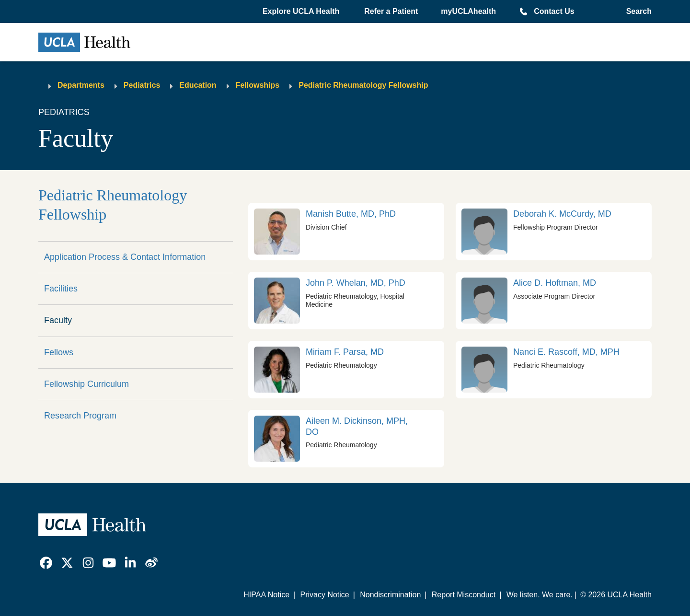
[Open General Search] (636, 12)
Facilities (61, 289)
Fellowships (258, 85)
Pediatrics (142, 85)
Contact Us (554, 11)
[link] (346, 232)
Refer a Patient (391, 11)
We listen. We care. (540, 595)
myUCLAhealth (468, 11)
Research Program (80, 416)
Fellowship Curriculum (86, 384)
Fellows (59, 352)
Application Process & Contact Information (125, 257)
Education (198, 85)
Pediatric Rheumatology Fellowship (363, 85)
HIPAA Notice (266, 595)
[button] (302, 12)
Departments (81, 85)
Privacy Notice (324, 595)
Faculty (58, 320)
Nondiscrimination (390, 595)
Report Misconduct (464, 595)
